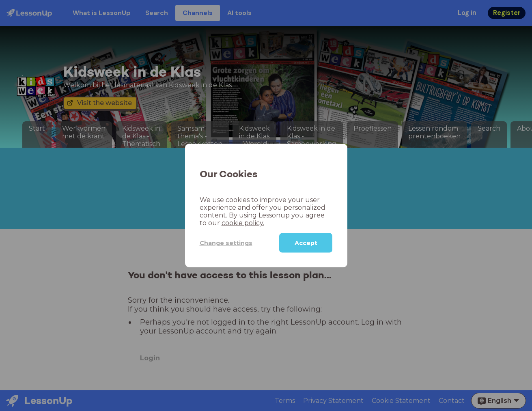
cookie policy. (243, 223)
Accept (306, 243)
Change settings (226, 243)
